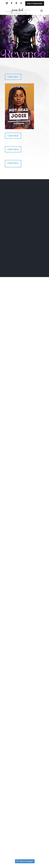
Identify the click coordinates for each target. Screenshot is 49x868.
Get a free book (35, 4)
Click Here (13, 77)
